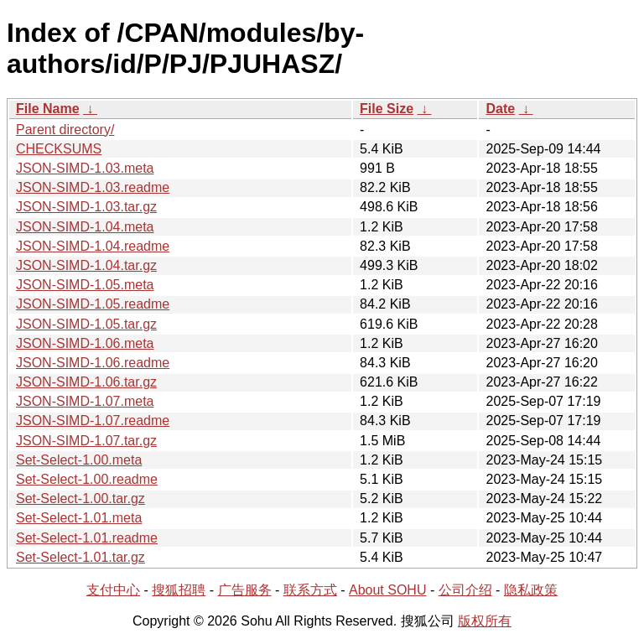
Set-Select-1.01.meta (79, 518)
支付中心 (113, 590)
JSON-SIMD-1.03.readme (93, 187)
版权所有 (485, 621)
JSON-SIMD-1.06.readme (93, 363)
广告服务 (245, 590)
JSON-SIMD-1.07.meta (85, 401)
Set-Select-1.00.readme (87, 479)
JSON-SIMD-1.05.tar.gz (86, 324)
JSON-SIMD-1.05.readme (93, 304)
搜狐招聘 (179, 590)
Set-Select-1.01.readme (87, 538)
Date (500, 109)
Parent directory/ (65, 130)
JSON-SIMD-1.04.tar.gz (86, 265)
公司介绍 (465, 590)
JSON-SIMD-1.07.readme (93, 421)
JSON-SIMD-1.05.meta (85, 285)
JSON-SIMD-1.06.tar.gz (86, 382)
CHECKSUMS (59, 149)
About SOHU (387, 590)
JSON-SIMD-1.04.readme (93, 246)
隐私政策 (531, 590)
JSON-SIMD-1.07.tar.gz (86, 441)
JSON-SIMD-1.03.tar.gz (86, 207)
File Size (387, 109)
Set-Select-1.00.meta (79, 460)
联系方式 (310, 590)
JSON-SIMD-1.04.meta (85, 227)
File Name (48, 109)
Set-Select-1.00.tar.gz (80, 499)
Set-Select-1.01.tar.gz (80, 557)
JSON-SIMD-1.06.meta (85, 343)
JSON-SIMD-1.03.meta (85, 168)
